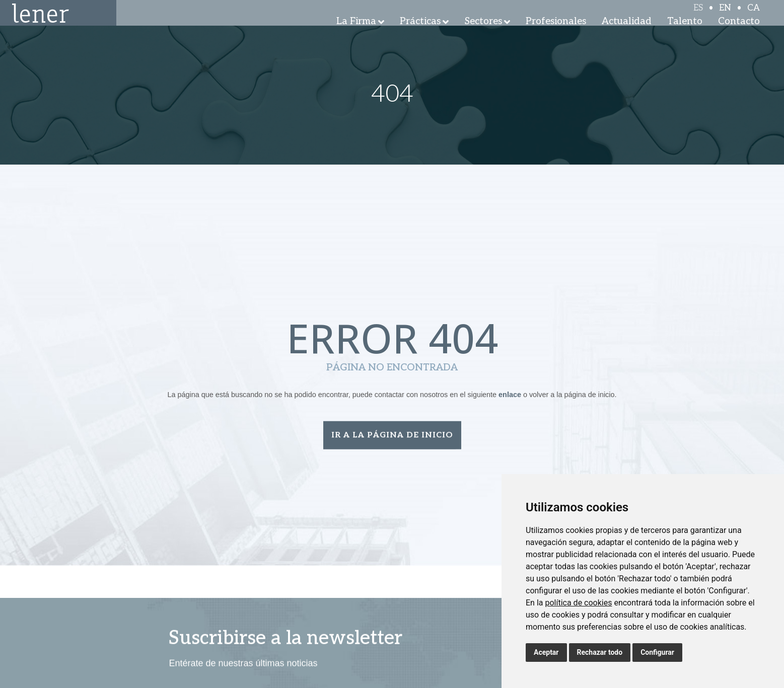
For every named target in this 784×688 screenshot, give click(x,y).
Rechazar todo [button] (600, 652)
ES (698, 16)
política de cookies (578, 603)
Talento (685, 35)
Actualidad (627, 35)
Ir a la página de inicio (392, 436)
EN (725, 16)
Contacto (739, 35)
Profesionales (556, 35)
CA (754, 16)
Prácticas (420, 35)
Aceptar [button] (546, 652)
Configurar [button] (657, 652)
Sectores (483, 35)
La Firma (356, 35)
